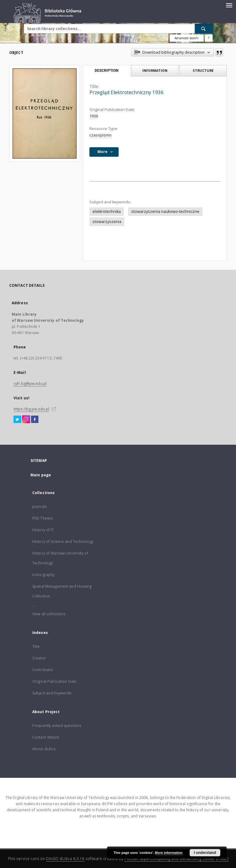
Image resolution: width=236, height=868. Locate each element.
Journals (39, 507)
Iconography (43, 575)
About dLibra (44, 749)
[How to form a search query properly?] (209, 38)
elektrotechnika (107, 211)
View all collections (49, 614)
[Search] (204, 29)
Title (36, 646)
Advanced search (187, 38)
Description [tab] (106, 71)
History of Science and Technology (63, 542)
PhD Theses (43, 518)
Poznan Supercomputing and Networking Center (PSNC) (176, 859)
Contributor (43, 670)
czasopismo (100, 135)
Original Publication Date (54, 681)
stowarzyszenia (107, 222)
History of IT (43, 530)
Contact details (46, 737)
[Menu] (229, 5)
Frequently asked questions (57, 726)
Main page (41, 475)
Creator (39, 658)
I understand (205, 853)
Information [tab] (155, 70)
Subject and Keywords (52, 693)
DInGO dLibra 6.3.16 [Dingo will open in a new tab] (65, 859)
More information (169, 853)
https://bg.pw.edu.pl (31, 409)
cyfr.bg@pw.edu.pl (30, 384)
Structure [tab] (203, 70)
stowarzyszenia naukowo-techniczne (165, 211)
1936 (94, 116)
